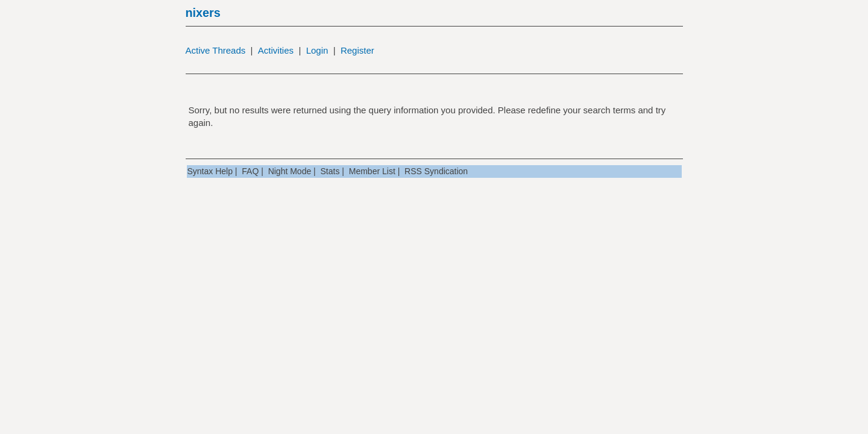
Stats (330, 171)
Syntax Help (210, 171)
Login (317, 50)
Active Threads (216, 50)
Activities (276, 50)
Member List (372, 171)
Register (357, 50)
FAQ (250, 171)
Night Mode (290, 171)
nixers (203, 13)
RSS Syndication (436, 171)
